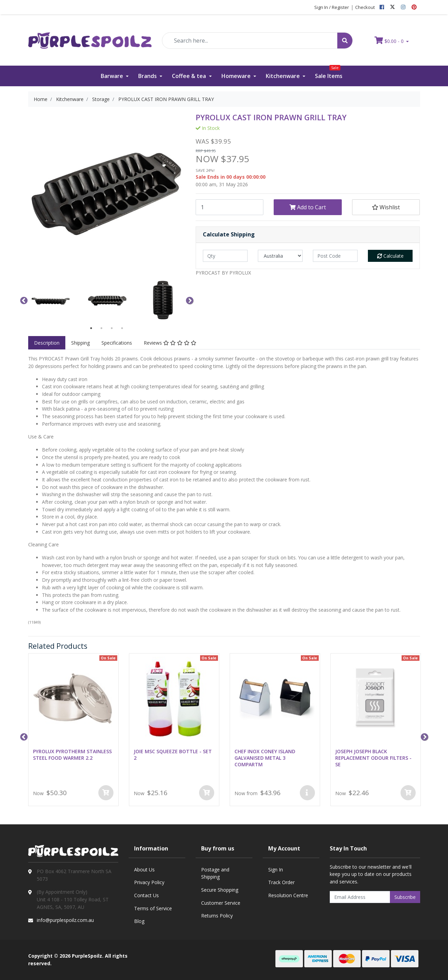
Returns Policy (217, 916)
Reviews (170, 343)
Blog (139, 921)
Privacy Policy (149, 882)
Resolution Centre (288, 895)
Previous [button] (23, 300)
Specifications (117, 343)
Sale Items (329, 73)
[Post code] (335, 256)
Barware (113, 76)
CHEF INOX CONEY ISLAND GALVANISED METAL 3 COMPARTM (265, 758)
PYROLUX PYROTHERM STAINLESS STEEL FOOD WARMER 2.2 (72, 755)
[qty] (225, 256)
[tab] (47, 343)
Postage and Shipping (215, 873)
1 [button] (91, 328)
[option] (51, 300)
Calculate (390, 256)
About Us (144, 870)
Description (47, 343)
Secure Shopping (220, 890)
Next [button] (189, 300)
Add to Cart (308, 207)
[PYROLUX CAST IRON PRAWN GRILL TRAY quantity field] (230, 207)
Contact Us (146, 895)
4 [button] (122, 328)
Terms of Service (153, 908)
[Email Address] (360, 897)
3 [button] (112, 328)
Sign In (276, 870)
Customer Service (221, 903)
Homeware (237, 76)
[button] (386, 207)
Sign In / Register (332, 7)
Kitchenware (283, 76)
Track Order (281, 882)
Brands (148, 76)
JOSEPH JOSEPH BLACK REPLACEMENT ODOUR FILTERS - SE (373, 758)
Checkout (365, 7)
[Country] (280, 256)
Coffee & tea (190, 76)
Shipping (80, 343)
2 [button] (101, 328)
